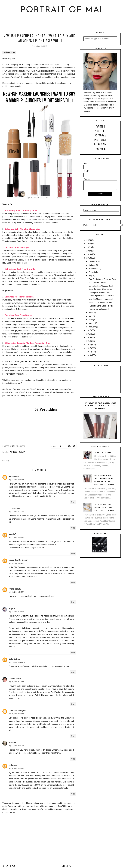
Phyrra (12, 609)
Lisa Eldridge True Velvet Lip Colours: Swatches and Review (104, 508)
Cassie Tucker (15, 679)
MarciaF (12, 534)
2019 (89, 254)
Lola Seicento (15, 508)
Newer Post (11, 866)
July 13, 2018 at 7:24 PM (17, 563)
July (90, 276)
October (92, 265)
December (93, 261)
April (91, 320)
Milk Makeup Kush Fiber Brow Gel (20, 269)
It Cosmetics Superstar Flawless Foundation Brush (28, 343)
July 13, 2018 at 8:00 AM (16, 480)
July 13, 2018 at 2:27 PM (17, 512)
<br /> (45, 423)
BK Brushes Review (102, 452)
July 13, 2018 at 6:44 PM (17, 538)
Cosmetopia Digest (17, 711)
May (91, 316)
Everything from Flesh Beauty (18, 315)
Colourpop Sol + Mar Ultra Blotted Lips (22, 229)
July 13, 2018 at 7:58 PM (17, 612)
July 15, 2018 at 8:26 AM (16, 714)
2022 (89, 244)
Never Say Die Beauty (19, 560)
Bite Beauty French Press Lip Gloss (21, 210)
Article (14, 452)
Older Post (68, 866)
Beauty (22, 452)
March (91, 323)
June (91, 312)
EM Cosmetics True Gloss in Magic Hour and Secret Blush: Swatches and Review (100, 406)
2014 (89, 341)
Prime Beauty (15, 589)
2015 (89, 337)
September (93, 269)
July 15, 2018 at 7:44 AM (16, 682)
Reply (73, 502)
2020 (89, 251)
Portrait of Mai (62, 10)
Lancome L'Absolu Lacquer (17, 247)
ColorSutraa (14, 659)
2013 (89, 345)
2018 (89, 258)
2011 (89, 352)
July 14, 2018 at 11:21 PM (17, 662)
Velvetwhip (14, 476)
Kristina (12, 742)
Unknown (13, 765)
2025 (89, 240)
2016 (89, 334)
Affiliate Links (9, 52)
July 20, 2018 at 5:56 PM (17, 769)
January (92, 327)
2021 (89, 247)
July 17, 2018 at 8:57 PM (17, 746)
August (92, 272)
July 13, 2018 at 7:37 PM (17, 592)
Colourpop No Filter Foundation (19, 297)
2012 (89, 348)
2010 (89, 355)
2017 (89, 330)
